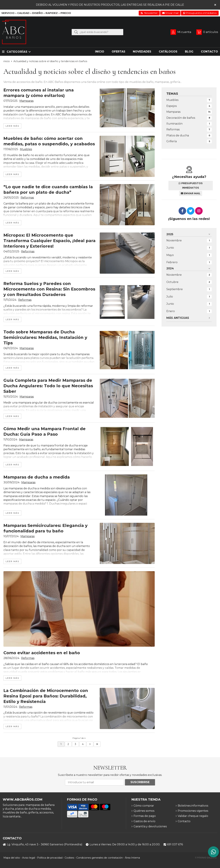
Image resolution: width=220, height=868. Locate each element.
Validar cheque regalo (193, 816)
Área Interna (132, 858)
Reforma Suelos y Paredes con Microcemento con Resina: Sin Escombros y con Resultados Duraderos (49, 289)
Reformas (27, 198)
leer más (12, 126)
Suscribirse (140, 782)
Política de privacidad (50, 858)
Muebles (26, 149)
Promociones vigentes (193, 811)
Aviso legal (29, 858)
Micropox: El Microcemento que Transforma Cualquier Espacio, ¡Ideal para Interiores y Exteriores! (49, 241)
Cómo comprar (144, 806)
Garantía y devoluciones (150, 826)
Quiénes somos (144, 811)
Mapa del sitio (12, 858)
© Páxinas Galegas (206, 858)
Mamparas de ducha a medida (37, 477)
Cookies (69, 858)
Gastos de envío (144, 821)
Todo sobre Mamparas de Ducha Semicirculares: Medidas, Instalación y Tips (45, 337)
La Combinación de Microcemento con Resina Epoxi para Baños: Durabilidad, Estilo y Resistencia (46, 696)
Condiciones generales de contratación (100, 858)
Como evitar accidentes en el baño (42, 653)
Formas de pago (145, 816)
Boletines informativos (193, 806)
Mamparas (26, 101)
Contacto (184, 821)
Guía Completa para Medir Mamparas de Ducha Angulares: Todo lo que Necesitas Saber (48, 386)
